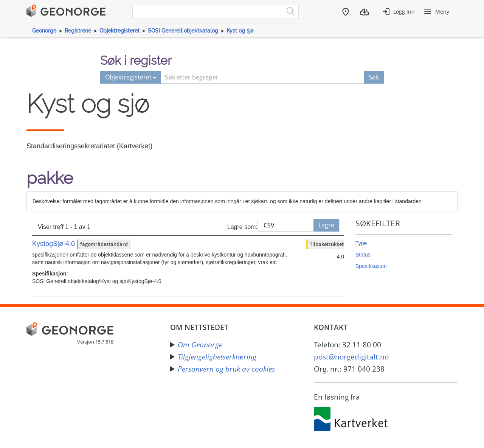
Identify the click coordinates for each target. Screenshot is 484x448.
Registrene (78, 31)
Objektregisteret (119, 31)
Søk (374, 77)
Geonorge (44, 31)
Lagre (326, 225)
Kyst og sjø (240, 31)
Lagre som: (242, 227)
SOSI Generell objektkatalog (183, 31)
